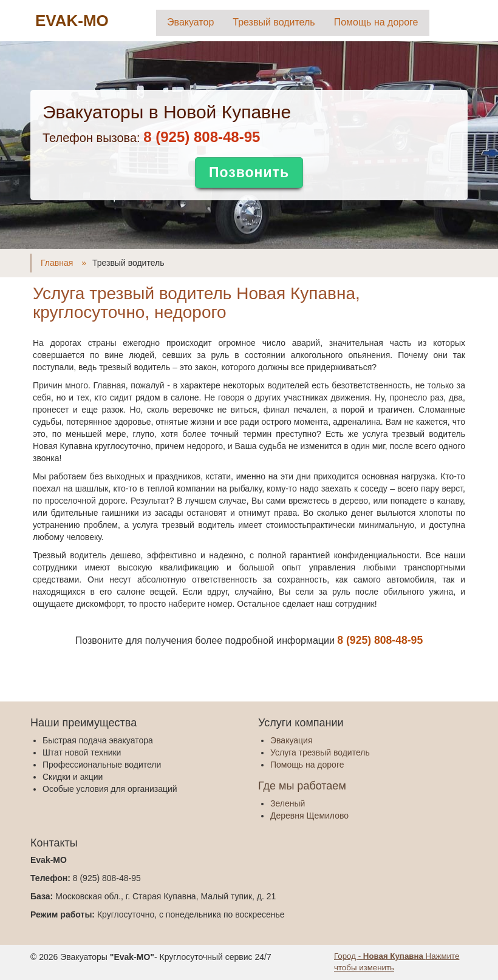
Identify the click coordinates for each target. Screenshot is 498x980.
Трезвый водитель (274, 22)
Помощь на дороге (376, 22)
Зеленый (288, 803)
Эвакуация (291, 740)
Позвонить (249, 172)
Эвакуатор (190, 22)
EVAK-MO (72, 21)
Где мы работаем (302, 786)
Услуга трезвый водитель (320, 752)
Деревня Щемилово (309, 816)
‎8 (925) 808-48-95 (202, 137)
